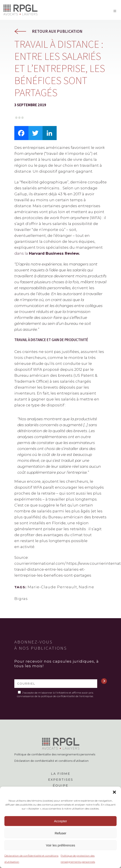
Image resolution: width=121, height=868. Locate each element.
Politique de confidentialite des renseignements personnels (55, 755)
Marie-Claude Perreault (52, 587)
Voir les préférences (60, 845)
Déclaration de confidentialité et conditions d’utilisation (51, 761)
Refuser (60, 833)
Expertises (61, 780)
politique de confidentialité (58, 696)
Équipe (60, 786)
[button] (114, 792)
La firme (61, 774)
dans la (47, 253)
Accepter (60, 821)
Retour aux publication (57, 31)
